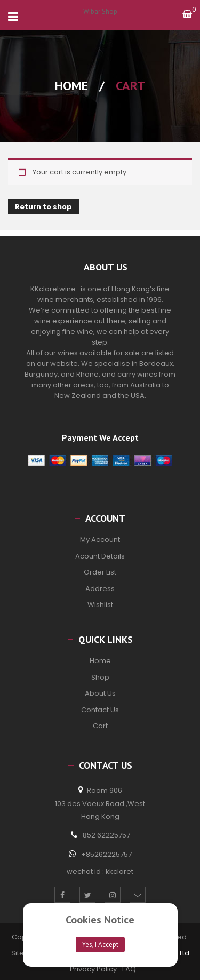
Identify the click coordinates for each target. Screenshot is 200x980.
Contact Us (100, 710)
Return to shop (43, 207)
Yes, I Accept (100, 945)
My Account (100, 540)
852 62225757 (106, 835)
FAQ (129, 969)
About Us (100, 693)
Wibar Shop (100, 11)
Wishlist (100, 605)
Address (100, 589)
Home (71, 86)
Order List (100, 572)
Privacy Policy (93, 969)
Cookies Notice (100, 920)
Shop (100, 677)
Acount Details (100, 556)
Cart (100, 726)
